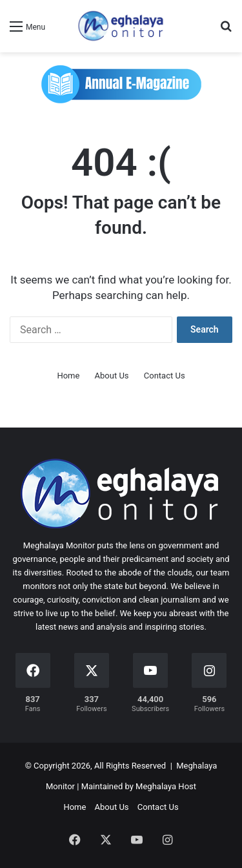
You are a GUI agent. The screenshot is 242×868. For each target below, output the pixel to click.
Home (68, 376)
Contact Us (165, 376)
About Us (112, 376)
